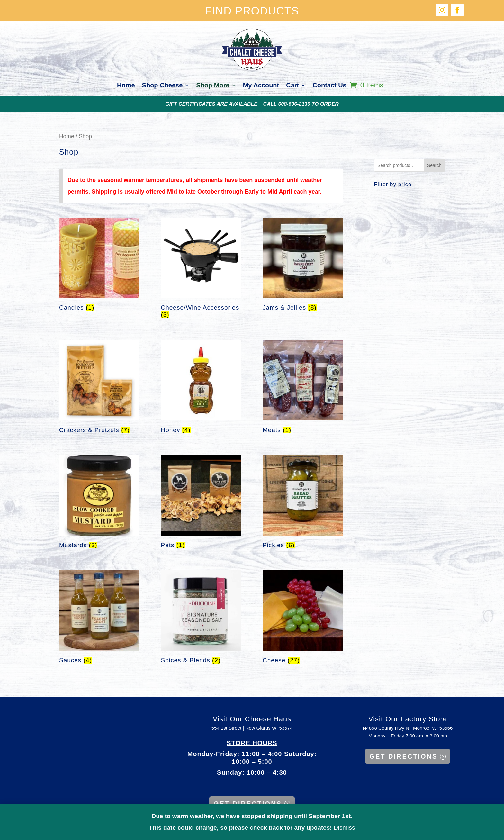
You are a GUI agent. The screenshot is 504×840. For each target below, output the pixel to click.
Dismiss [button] (344, 828)
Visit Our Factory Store (408, 719)
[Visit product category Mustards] (99, 504)
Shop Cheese (162, 86)
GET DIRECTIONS (248, 804)
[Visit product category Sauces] (99, 619)
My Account (261, 86)
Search (434, 165)
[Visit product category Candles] (99, 266)
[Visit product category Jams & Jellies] (303, 266)
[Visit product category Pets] (201, 504)
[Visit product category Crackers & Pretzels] (99, 388)
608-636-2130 (294, 104)
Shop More (213, 86)
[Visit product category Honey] (201, 388)
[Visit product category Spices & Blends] (201, 619)
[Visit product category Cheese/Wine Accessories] (201, 270)
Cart (292, 86)
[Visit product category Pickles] (303, 504)
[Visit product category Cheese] (303, 619)
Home (126, 86)
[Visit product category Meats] (303, 388)
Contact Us (329, 86)
